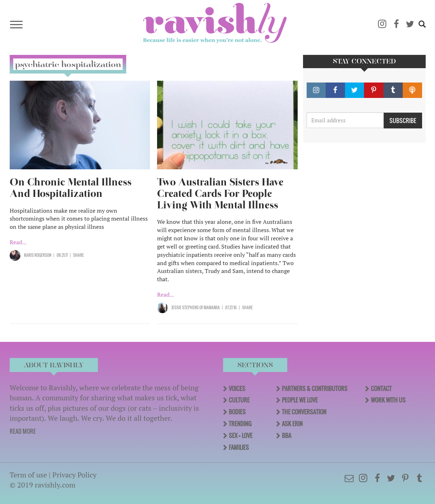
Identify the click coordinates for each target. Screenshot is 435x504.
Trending (240, 424)
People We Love (300, 400)
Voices (237, 388)
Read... (18, 242)
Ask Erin (292, 424)
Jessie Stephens (185, 307)
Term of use (28, 475)
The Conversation (304, 412)
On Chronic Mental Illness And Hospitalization (71, 188)
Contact (381, 388)
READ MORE (23, 431)
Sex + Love (241, 435)
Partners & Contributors (315, 388)
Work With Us (388, 400)
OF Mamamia (209, 307)
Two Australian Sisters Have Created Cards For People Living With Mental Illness (220, 194)
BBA (287, 435)
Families (239, 447)
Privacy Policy (74, 475)
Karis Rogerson (38, 255)
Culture (239, 400)
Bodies (237, 412)
